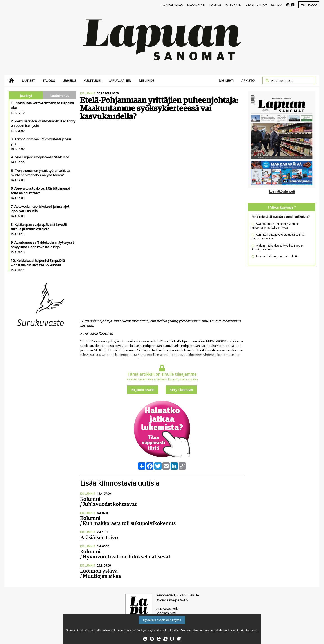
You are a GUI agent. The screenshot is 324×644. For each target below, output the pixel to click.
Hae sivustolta (282, 80)
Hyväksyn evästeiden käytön (162, 620)
